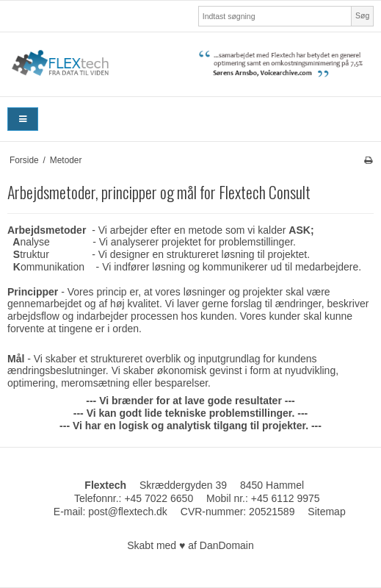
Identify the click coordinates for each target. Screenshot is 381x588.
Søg (362, 15)
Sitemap (326, 512)
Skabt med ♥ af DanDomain (190, 545)
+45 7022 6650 (159, 498)
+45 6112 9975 (286, 498)
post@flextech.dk (128, 512)
